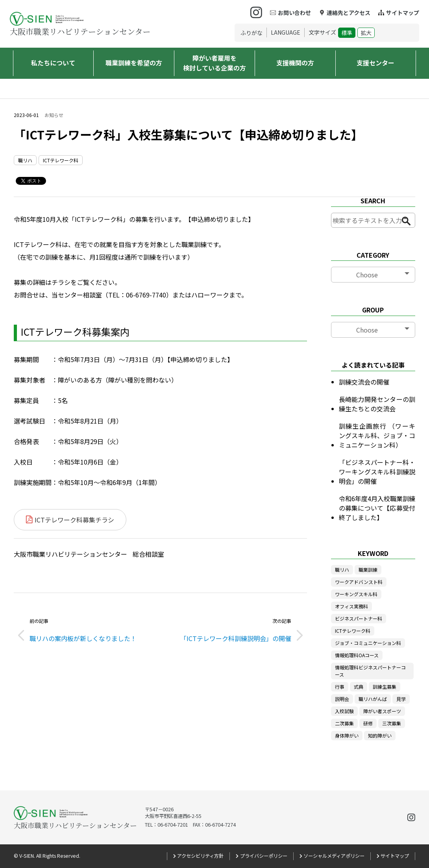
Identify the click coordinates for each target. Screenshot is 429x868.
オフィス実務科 (351, 606)
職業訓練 (368, 570)
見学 (401, 699)
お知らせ (54, 115)
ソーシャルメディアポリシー (334, 856)
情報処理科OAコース (357, 655)
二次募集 (344, 723)
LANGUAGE (286, 32)
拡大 (366, 33)
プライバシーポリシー (264, 856)
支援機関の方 (295, 63)
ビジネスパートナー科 (359, 618)
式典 (359, 687)
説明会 (342, 699)
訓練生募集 (385, 687)
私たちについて (53, 63)
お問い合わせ (294, 13)
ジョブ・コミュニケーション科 (368, 643)
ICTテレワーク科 (61, 160)
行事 (340, 687)
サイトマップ (403, 13)
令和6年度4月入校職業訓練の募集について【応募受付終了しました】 (377, 508)
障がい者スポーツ (382, 711)
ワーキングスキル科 (356, 594)
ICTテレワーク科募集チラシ (74, 520)
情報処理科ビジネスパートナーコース (370, 671)
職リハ (25, 160)
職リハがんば (373, 699)
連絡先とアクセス (349, 13)
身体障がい (347, 735)
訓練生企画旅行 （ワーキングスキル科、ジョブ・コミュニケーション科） (377, 435)
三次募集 (392, 723)
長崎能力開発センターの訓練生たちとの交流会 (377, 404)
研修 (368, 723)
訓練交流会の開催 (364, 382)
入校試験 (344, 711)
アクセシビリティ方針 (200, 856)
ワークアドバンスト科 (359, 582)
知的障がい (380, 735)
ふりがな (251, 33)
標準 (347, 33)
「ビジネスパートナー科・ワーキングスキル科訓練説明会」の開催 (377, 472)
